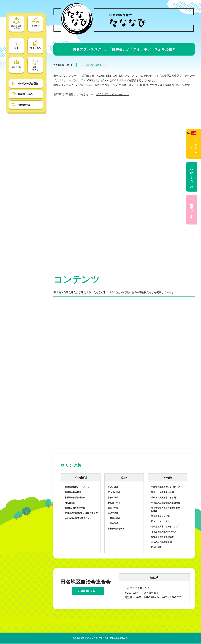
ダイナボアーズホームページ (112, 94)
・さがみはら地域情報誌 (160, 543)
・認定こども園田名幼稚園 (161, 493)
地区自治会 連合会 (16, 23)
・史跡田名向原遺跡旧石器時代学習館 (80, 514)
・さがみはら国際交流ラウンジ (77, 519)
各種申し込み (25, 94)
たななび (99, 638)
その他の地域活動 (28, 84)
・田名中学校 (112, 514)
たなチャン (192, 143)
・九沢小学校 (112, 508)
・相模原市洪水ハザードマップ (163, 527)
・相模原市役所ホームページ (76, 488)
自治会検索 (24, 105)
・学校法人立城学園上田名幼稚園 (164, 503)
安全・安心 (35, 44)
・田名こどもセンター (159, 522)
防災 (16, 44)
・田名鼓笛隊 (155, 548)
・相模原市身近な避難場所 (161, 537)
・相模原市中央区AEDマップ (163, 532)
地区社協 (16, 63)
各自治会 (35, 22)
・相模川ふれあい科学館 (74, 508)
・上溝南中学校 (113, 519)
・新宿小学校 (112, 498)
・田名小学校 (112, 488)
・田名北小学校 (113, 493)
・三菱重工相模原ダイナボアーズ (164, 488)
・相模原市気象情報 (72, 493)
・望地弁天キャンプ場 (159, 517)
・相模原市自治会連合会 (74, 498)
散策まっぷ (192, 210)
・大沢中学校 (112, 524)
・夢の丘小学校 (113, 503)
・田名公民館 (69, 503)
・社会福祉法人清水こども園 (162, 498)
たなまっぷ (192, 177)
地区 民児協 (35, 65)
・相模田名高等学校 (115, 529)
